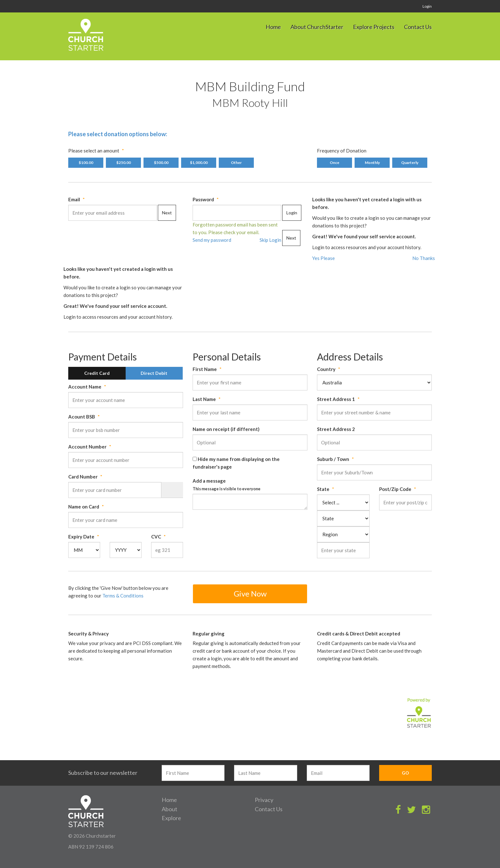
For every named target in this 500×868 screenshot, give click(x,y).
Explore (171, 818)
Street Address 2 (336, 429)
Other (236, 163)
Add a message (227, 485)
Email (74, 199)
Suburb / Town (333, 459)
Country (326, 369)
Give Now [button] (250, 594)
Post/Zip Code (395, 489)
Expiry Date (81, 537)
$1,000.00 (199, 163)
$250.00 (124, 163)
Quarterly (410, 163)
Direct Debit (154, 373)
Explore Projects (374, 27)
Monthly (372, 163)
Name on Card (84, 507)
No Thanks (424, 258)
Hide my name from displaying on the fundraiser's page (236, 463)
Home (273, 27)
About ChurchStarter (317, 27)
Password (203, 199)
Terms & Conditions (123, 596)
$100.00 (86, 163)
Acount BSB (82, 417)
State (323, 489)
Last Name (204, 399)
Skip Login (270, 240)
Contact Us (418, 27)
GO (405, 773)
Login (427, 6)
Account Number (87, 447)
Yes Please (324, 258)
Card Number (83, 477)
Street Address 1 (336, 399)
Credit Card (97, 373)
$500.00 (161, 163)
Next (167, 213)
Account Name (85, 387)
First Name (205, 369)
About (169, 809)
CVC (156, 537)
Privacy (264, 800)
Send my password (212, 240)
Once (335, 163)
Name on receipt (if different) (226, 429)
